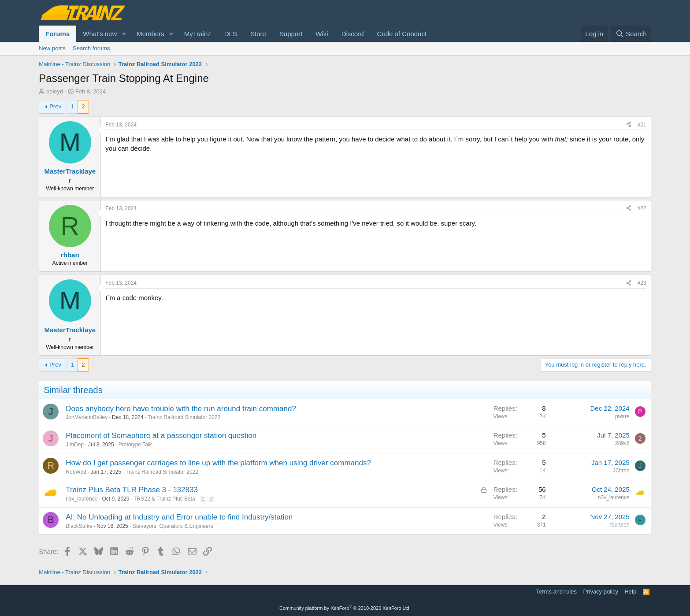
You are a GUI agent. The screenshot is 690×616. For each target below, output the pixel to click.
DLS (231, 34)
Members (150, 34)
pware (622, 416)
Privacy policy (601, 592)
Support (291, 34)
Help (630, 592)
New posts (52, 48)
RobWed (76, 472)
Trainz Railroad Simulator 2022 (184, 417)
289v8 (622, 443)
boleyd (55, 91)
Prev (55, 106)
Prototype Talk (135, 445)
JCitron (621, 471)
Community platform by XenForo (345, 608)
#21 (642, 125)
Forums (57, 34)
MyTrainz (198, 34)
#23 (642, 283)
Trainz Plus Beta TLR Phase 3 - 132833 (132, 490)
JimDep (75, 445)
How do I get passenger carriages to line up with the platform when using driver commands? (218, 463)
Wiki (322, 34)
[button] (124, 34)
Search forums (91, 48)
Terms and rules (556, 592)
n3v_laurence (82, 499)
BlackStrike (79, 526)
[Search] (631, 34)
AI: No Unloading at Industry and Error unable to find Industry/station (179, 517)
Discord (353, 34)
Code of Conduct (402, 34)
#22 (642, 208)
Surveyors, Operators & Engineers (173, 526)
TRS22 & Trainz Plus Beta (164, 499)
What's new (100, 34)
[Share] (629, 125)
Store (258, 34)
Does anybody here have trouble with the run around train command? (181, 409)
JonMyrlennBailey (87, 417)
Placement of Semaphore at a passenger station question (161, 436)
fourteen (620, 525)
